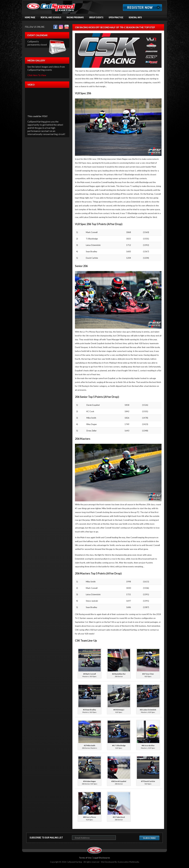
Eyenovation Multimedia (129, 862)
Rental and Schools (51, 17)
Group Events (96, 17)
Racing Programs (75, 17)
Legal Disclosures (102, 858)
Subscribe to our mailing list (46, 838)
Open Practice (116, 17)
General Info (135, 17)
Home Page (30, 17)
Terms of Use (85, 858)
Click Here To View (37, 75)
